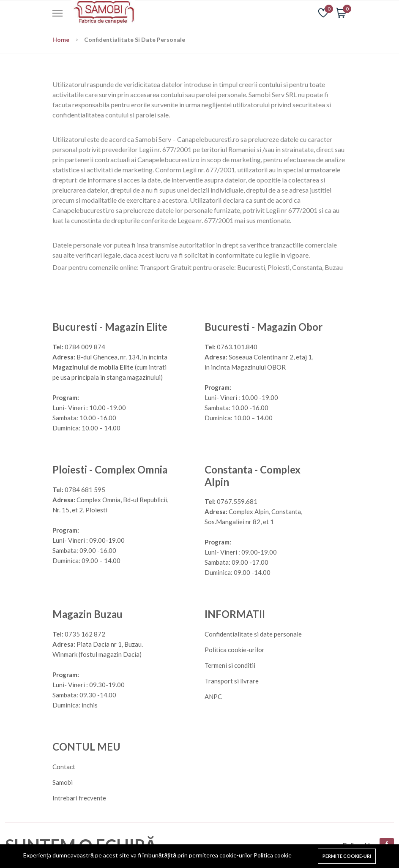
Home (61, 39)
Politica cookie (273, 855)
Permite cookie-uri (347, 856)
